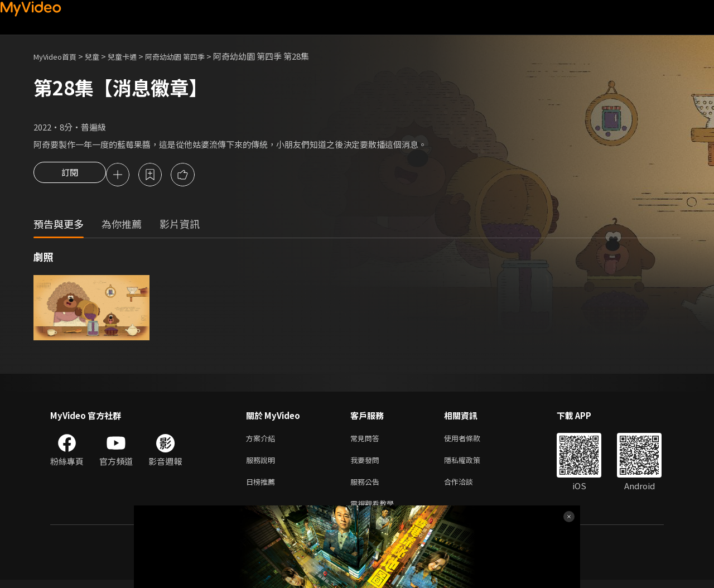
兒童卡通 (134, 56)
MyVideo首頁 (59, 56)
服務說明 (263, 464)
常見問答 (367, 440)
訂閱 (70, 176)
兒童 (101, 56)
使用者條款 (472, 440)
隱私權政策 (472, 464)
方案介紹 (263, 440)
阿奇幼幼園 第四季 (194, 56)
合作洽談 (467, 487)
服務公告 (367, 487)
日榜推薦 (263, 487)
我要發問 (367, 464)
